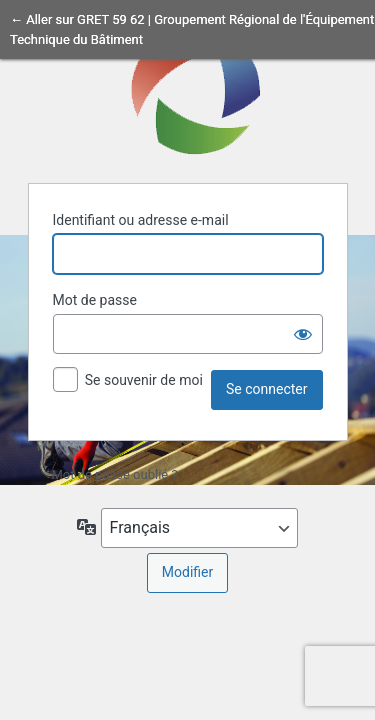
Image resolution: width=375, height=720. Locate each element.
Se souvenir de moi (144, 380)
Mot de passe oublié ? (115, 474)
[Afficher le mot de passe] (303, 334)
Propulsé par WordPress (188, 89)
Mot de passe (95, 300)
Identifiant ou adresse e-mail (141, 220)
